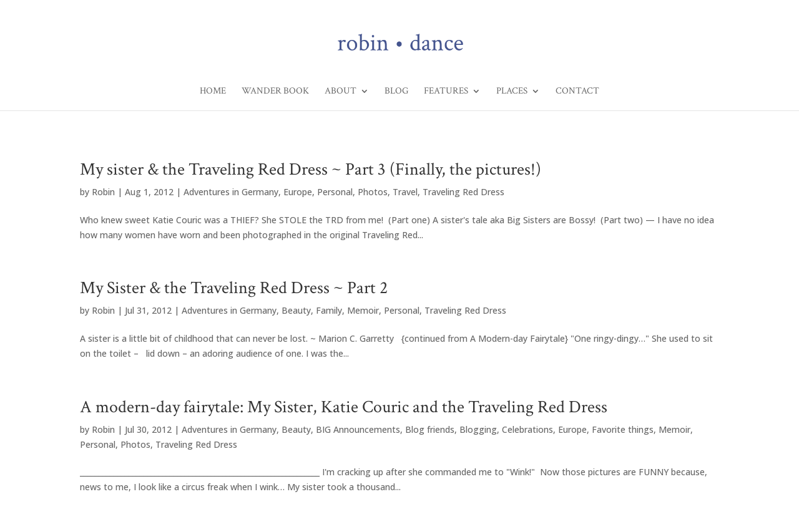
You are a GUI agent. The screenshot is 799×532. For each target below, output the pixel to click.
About (341, 92)
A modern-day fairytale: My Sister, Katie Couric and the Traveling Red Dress (344, 407)
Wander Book (275, 92)
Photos (373, 192)
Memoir (363, 310)
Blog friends (430, 429)
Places (512, 92)
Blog (396, 92)
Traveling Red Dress (463, 192)
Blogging (478, 429)
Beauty (296, 310)
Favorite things (623, 429)
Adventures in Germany (231, 192)
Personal (335, 192)
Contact (577, 92)
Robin (103, 192)
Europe (298, 192)
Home (213, 92)
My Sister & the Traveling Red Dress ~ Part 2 (234, 288)
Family (329, 310)
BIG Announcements (358, 429)
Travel (405, 192)
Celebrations (527, 429)
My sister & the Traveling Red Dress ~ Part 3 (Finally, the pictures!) (311, 169)
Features (446, 92)
